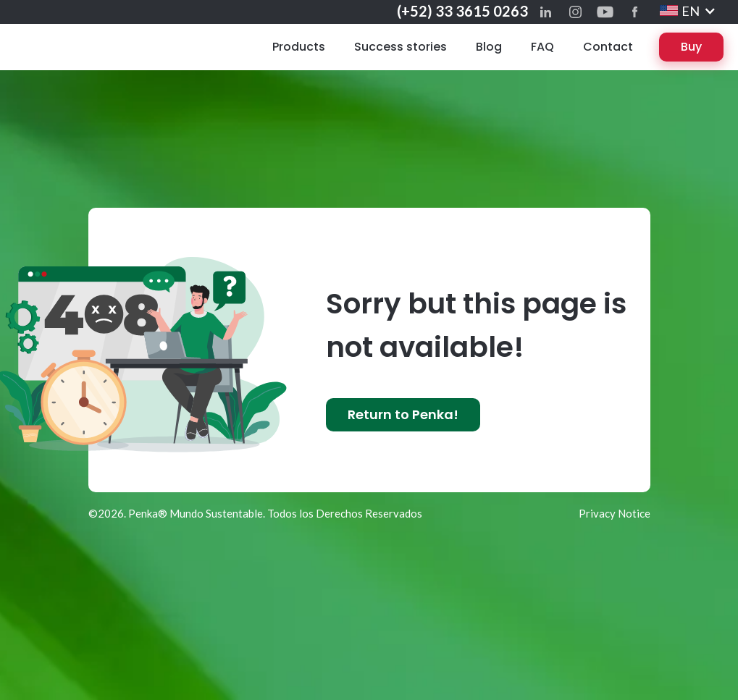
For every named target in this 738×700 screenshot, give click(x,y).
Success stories (401, 47)
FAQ (542, 47)
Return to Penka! (403, 414)
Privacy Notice (614, 513)
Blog (489, 47)
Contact (608, 47)
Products (299, 47)
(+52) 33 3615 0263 (462, 11)
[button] (688, 11)
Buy (691, 47)
